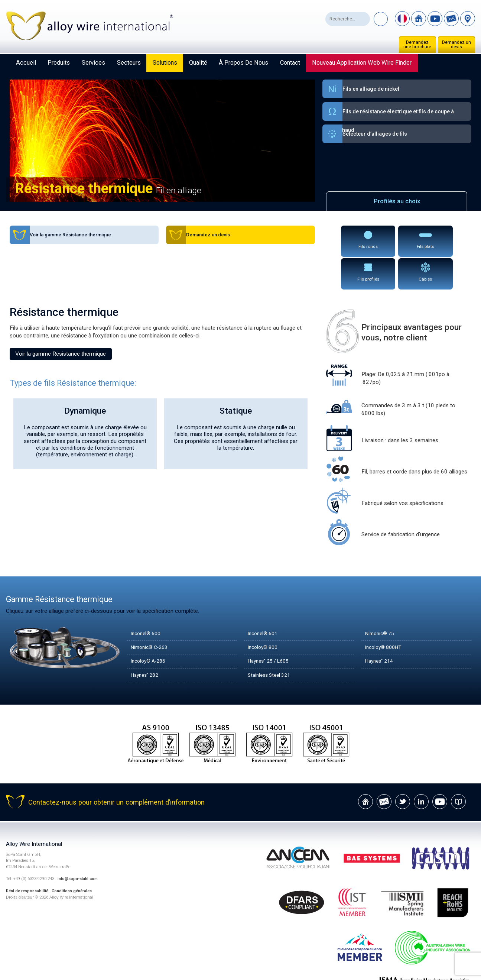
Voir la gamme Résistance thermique (61, 320)
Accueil (26, 63)
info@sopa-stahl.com (80, 845)
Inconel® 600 (148, 599)
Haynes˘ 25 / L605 (271, 627)
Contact (290, 63)
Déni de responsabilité (29, 857)
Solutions (165, 63)
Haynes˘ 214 (381, 627)
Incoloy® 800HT (386, 613)
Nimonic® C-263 (152, 613)
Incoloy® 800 (265, 613)
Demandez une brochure (417, 45)
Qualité (198, 63)
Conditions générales (77, 857)
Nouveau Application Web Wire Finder (362, 63)
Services (93, 63)
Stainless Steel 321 (272, 641)
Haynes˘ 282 (147, 641)
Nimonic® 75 (382, 599)
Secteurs (129, 63)
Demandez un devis (456, 45)
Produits (59, 63)
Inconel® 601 (265, 599)
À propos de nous (243, 63)
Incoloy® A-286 (151, 627)
